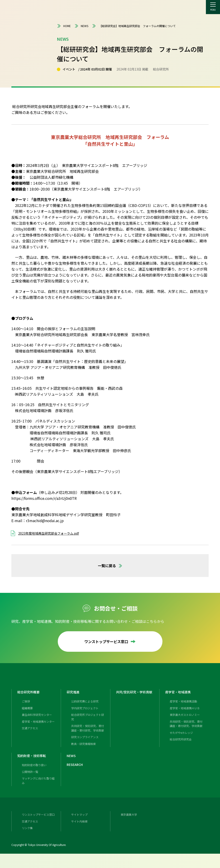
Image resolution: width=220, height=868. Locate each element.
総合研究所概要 (30, 697)
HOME (64, 26)
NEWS (81, 26)
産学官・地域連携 (180, 697)
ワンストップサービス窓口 (110, 642)
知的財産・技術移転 (34, 765)
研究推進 (74, 697)
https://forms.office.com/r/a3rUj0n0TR (44, 498)
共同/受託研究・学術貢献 (137, 697)
